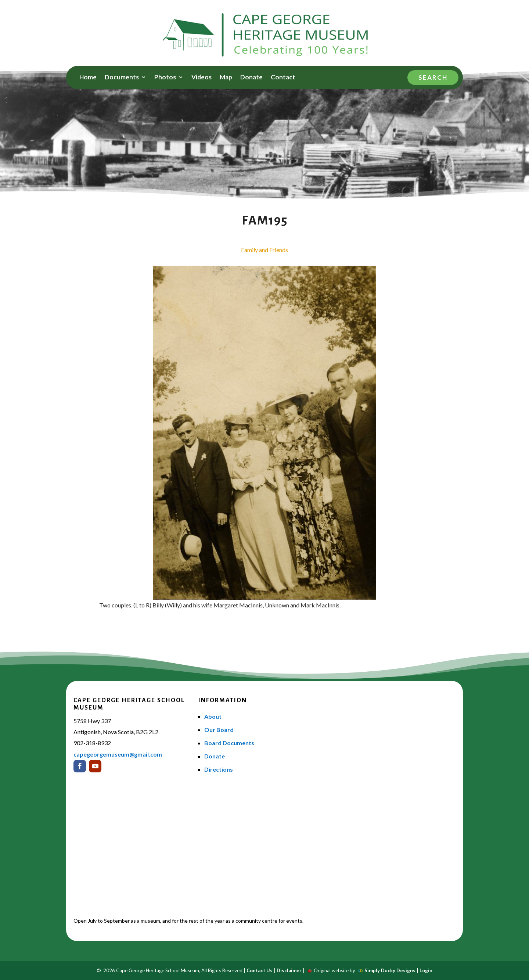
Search (433, 77)
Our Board (219, 730)
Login (426, 970)
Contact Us (260, 970)
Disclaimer (289, 970)
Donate (251, 78)
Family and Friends (264, 250)
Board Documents (229, 743)
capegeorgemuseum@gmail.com (118, 754)
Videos (201, 78)
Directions (219, 769)
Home (88, 78)
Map (226, 78)
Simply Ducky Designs (390, 970)
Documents (122, 78)
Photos (165, 78)
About (213, 716)
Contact (283, 78)
